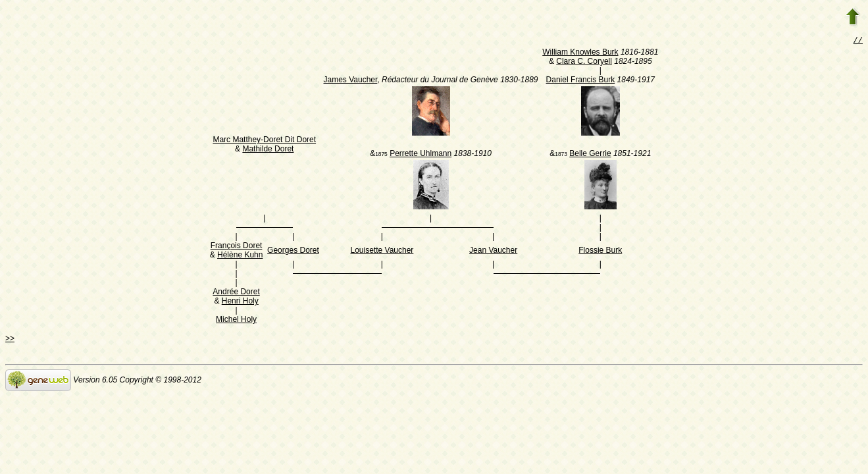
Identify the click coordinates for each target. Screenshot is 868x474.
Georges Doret (293, 251)
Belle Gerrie (590, 155)
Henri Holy (240, 302)
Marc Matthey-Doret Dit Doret (264, 141)
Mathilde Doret (268, 150)
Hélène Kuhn (240, 256)
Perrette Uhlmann (421, 155)
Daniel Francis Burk (581, 81)
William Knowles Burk (580, 53)
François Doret (237, 247)
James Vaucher (351, 81)
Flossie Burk (600, 251)
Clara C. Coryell (584, 63)
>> (10, 340)
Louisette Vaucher (382, 251)
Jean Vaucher (493, 251)
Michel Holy (236, 321)
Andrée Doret (236, 293)
